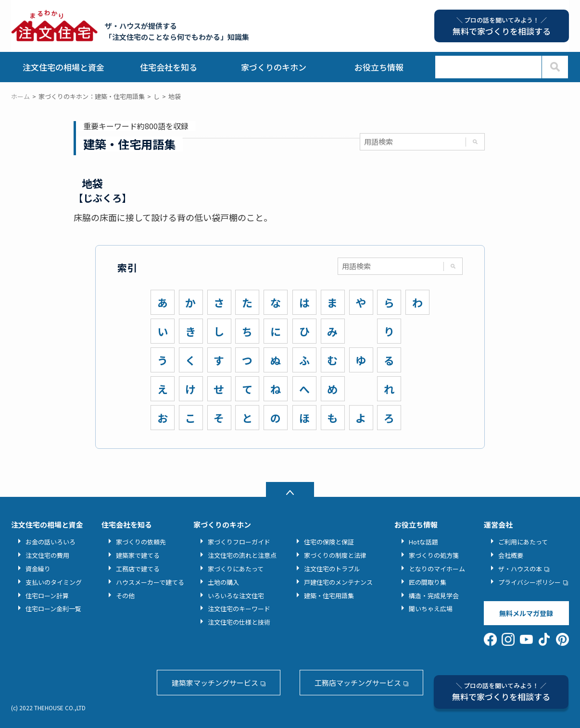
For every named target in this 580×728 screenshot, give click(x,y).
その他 (125, 596)
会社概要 (511, 555)
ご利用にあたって (523, 542)
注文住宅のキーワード (239, 609)
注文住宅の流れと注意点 (242, 555)
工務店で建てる (138, 569)
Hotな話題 (423, 542)
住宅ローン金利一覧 (53, 609)
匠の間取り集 (428, 582)
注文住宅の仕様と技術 (239, 622)
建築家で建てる (138, 555)
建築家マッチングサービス (215, 683)
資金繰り (38, 569)
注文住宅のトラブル (332, 569)
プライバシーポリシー (530, 582)
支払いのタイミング (54, 582)
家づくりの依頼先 (141, 542)
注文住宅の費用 (47, 555)
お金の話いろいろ (50, 542)
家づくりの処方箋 (434, 555)
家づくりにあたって (236, 569)
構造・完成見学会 (434, 596)
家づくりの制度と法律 (335, 555)
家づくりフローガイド (239, 542)
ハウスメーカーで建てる (150, 582)
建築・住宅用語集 (329, 596)
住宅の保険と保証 (329, 542)
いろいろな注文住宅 (236, 596)
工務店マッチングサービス (358, 683)
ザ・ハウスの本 (520, 569)
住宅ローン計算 (47, 596)
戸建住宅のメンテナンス (338, 582)
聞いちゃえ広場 (431, 609)
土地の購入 (223, 582)
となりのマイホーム (437, 569)
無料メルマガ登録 (526, 613)
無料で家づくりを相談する (501, 692)
